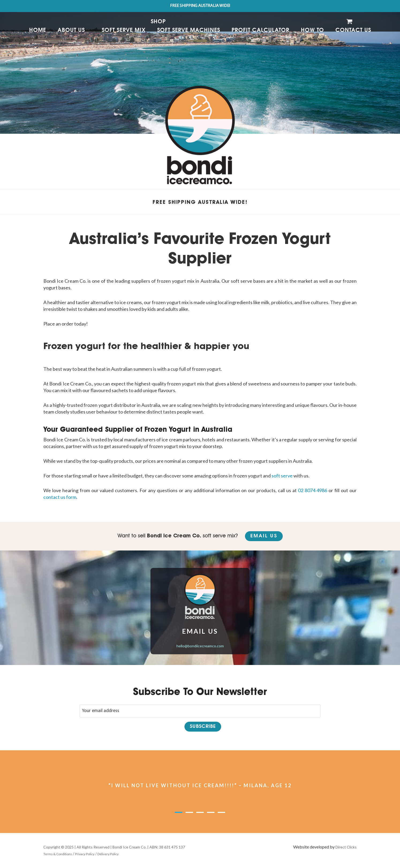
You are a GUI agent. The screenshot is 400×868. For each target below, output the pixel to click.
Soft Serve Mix (124, 30)
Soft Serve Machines (189, 30)
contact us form (60, 497)
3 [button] (200, 813)
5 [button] (221, 813)
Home (38, 30)
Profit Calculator (261, 30)
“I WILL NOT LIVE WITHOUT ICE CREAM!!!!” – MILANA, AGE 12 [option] (200, 785)
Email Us (264, 536)
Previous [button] (83, 789)
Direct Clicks (346, 847)
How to (312, 30)
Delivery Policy (108, 854)
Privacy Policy (85, 854)
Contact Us (353, 30)
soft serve (282, 476)
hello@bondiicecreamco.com (200, 646)
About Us (71, 30)
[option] (200, 67)
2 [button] (189, 813)
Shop (158, 22)
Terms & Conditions (58, 854)
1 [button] (179, 813)
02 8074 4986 (313, 490)
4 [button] (211, 813)
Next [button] (317, 789)
